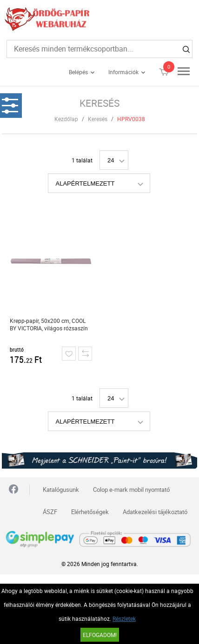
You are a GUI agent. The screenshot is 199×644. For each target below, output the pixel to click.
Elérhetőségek (90, 512)
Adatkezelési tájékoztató (155, 512)
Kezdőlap (66, 119)
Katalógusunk (61, 489)
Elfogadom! (100, 635)
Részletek (124, 618)
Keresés (98, 119)
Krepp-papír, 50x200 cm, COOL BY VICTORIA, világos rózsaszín (49, 324)
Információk (123, 72)
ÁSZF (50, 512)
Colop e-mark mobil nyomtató (131, 489)
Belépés (78, 72)
